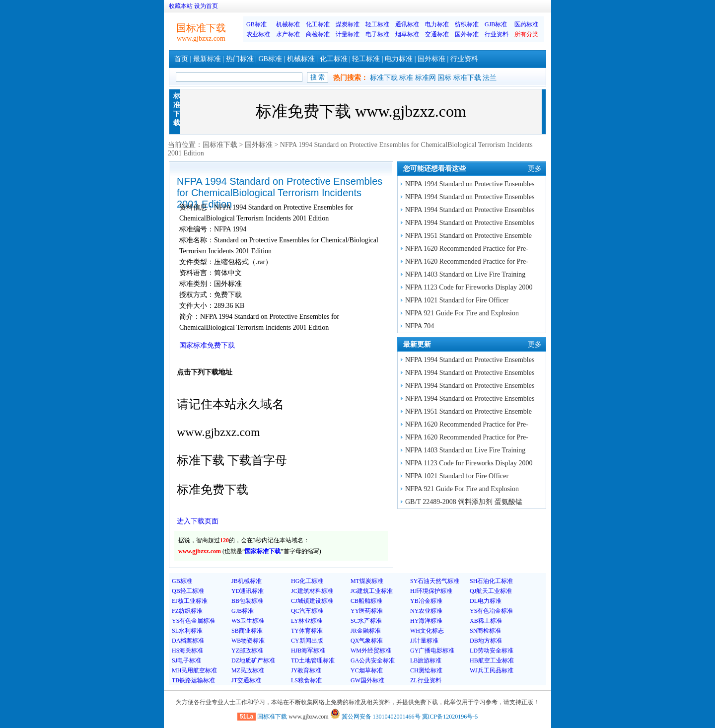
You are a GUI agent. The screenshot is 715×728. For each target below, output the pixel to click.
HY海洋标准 (426, 621)
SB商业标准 (247, 631)
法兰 (490, 78)
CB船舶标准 (366, 601)
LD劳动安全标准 (492, 651)
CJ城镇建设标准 (312, 601)
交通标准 (437, 34)
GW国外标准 (367, 680)
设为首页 (206, 6)
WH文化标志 (427, 631)
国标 (444, 78)
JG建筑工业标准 (372, 591)
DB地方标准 (486, 641)
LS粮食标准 (306, 680)
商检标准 (318, 34)
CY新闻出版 (307, 641)
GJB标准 (496, 24)
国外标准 (467, 34)
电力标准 (437, 24)
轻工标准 (377, 24)
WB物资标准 (248, 641)
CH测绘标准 (426, 670)
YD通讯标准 (248, 591)
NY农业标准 (426, 611)
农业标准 (258, 34)
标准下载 (384, 78)
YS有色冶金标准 (491, 611)
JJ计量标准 (424, 641)
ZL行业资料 (426, 680)
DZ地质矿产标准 (253, 660)
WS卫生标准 (248, 621)
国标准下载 (220, 145)
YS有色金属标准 (193, 621)
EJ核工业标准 (190, 601)
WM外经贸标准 (371, 651)
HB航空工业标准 (492, 660)
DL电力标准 (486, 601)
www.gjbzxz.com (201, 38)
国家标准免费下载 (207, 345)
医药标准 (526, 24)
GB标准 (256, 24)
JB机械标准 (247, 581)
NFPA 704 (420, 326)
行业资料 (497, 34)
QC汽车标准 (307, 611)
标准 (406, 78)
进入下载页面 (198, 521)
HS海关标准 (187, 651)
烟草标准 (407, 34)
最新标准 (207, 59)
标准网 (426, 78)
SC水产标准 (366, 621)
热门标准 (240, 59)
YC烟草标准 (367, 670)
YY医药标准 (367, 611)
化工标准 (318, 24)
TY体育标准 (307, 631)
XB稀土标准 (486, 621)
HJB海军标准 (308, 651)
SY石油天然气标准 (435, 581)
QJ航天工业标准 (491, 591)
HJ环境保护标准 (431, 591)
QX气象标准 (367, 641)
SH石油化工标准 (491, 581)
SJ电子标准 (186, 660)
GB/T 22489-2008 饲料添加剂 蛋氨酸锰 (464, 502)
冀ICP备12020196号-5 (450, 717)
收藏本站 (181, 6)
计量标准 (348, 34)
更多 (535, 169)
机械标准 (288, 24)
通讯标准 (407, 24)
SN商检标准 (485, 631)
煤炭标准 (348, 24)
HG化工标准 (307, 581)
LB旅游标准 (426, 660)
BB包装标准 (247, 601)
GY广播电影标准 (432, 651)
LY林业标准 (307, 621)
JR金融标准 (366, 631)
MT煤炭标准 (367, 581)
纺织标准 (467, 24)
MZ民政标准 (248, 670)
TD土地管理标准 (313, 660)
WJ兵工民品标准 (492, 670)
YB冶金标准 (426, 601)
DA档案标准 (188, 641)
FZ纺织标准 (187, 611)
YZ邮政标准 (247, 651)
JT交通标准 (246, 680)
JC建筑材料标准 (312, 591)
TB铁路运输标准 (193, 680)
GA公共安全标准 (373, 660)
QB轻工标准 (188, 591)
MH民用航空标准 (194, 670)
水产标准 (288, 34)
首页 (181, 59)
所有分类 (526, 34)
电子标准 (377, 34)
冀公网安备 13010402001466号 (375, 717)
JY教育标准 (306, 670)
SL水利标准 (187, 631)
